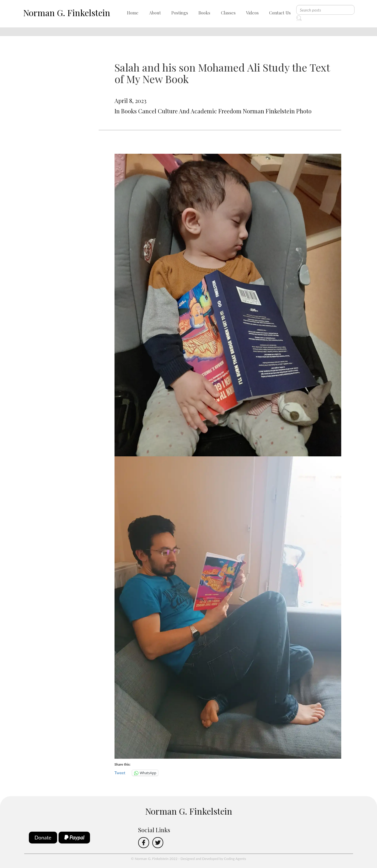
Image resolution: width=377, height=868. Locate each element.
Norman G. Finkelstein (67, 13)
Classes (228, 13)
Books (204, 13)
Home (133, 13)
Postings (180, 13)
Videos (252, 13)
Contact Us (280, 13)
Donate (43, 837)
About (155, 13)
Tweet (120, 773)
